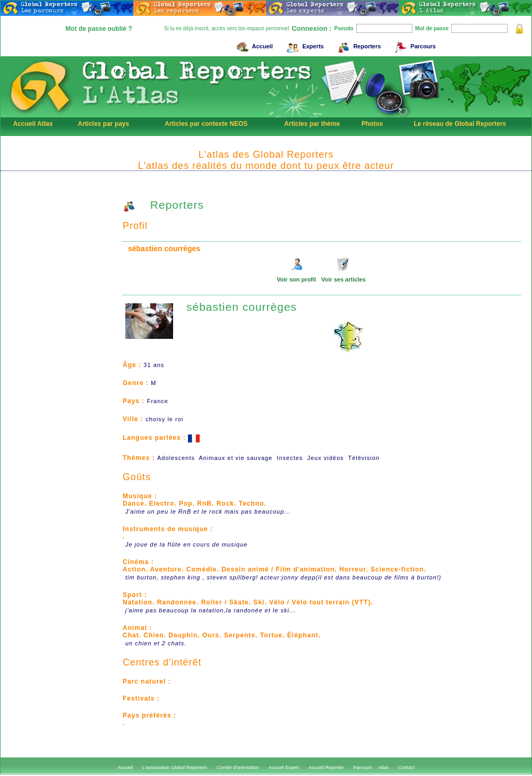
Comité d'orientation (238, 768)
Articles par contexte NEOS (206, 124)
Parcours (414, 45)
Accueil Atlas (33, 124)
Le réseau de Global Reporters (460, 124)
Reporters (358, 45)
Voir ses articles (344, 279)
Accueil (253, 45)
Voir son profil (296, 279)
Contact (406, 768)
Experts (303, 45)
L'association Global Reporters (175, 768)
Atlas (383, 768)
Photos (372, 124)
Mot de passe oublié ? (98, 29)
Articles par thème (312, 124)
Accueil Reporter (326, 768)
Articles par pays (103, 124)
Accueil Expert (284, 768)
